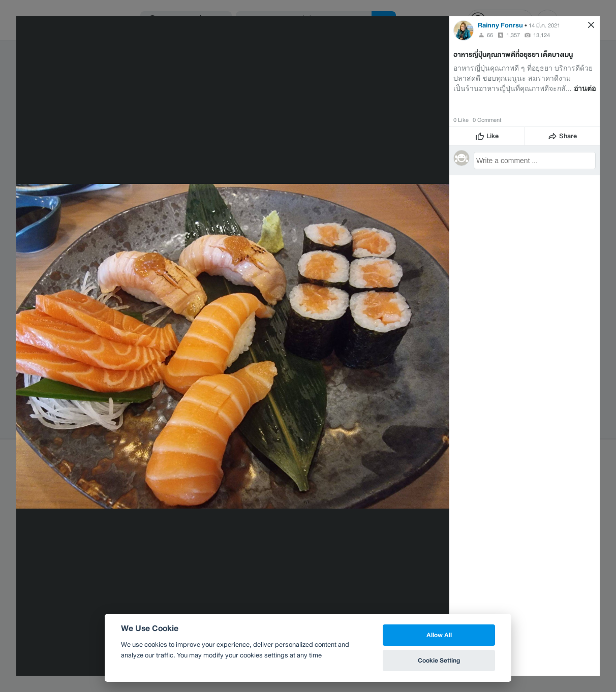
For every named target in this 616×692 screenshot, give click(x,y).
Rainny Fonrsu (500, 25)
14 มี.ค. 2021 (544, 25)
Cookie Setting (439, 660)
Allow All (439, 635)
